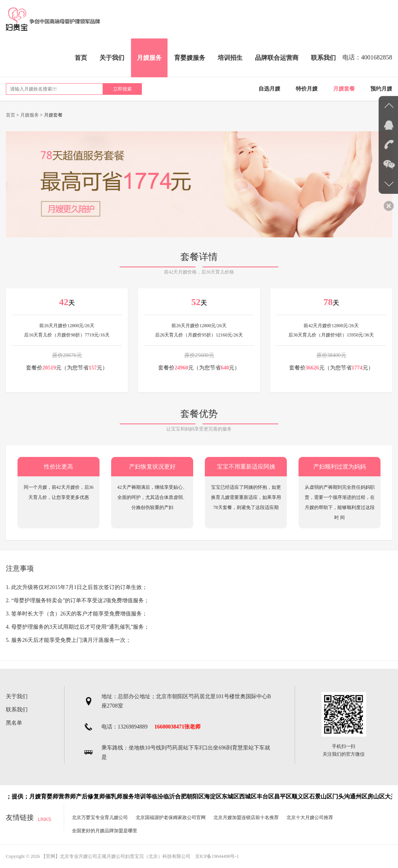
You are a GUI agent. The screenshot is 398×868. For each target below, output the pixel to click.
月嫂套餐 (344, 89)
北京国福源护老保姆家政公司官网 (171, 817)
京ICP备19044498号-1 (217, 856)
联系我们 (323, 58)
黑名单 (14, 723)
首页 (81, 58)
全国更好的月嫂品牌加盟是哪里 (105, 831)
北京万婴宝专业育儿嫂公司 (100, 817)
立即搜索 (122, 89)
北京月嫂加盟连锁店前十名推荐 (246, 817)
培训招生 (230, 58)
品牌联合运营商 (277, 58)
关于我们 (112, 58)
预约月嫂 (381, 89)
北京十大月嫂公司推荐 (310, 817)
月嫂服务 (149, 58)
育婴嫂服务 (190, 58)
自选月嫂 (269, 89)
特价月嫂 (307, 89)
